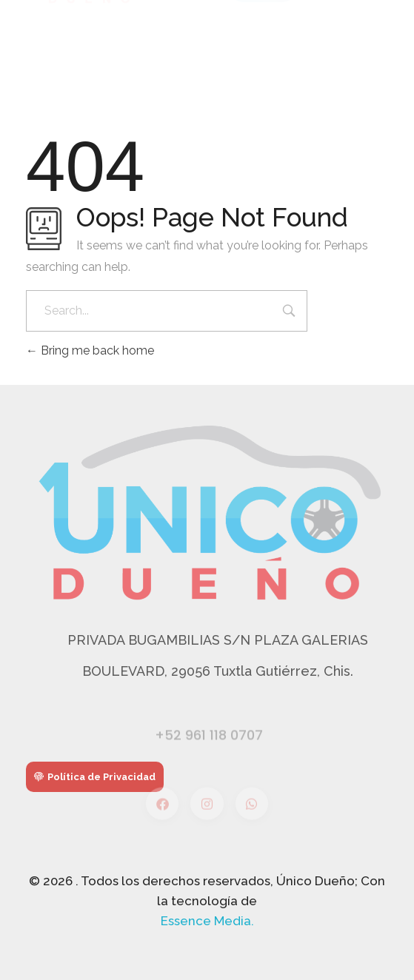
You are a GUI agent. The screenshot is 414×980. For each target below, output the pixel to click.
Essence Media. (207, 921)
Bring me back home (90, 350)
